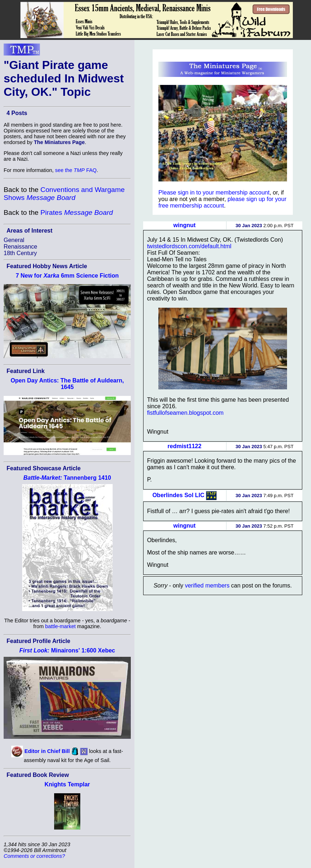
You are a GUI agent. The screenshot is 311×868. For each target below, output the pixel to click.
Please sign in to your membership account (214, 193)
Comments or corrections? (34, 856)
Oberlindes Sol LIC (178, 495)
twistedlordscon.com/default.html (189, 246)
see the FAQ (76, 170)
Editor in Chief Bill (47, 751)
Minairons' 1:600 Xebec (67, 650)
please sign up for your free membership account (222, 202)
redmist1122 (184, 446)
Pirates (76, 212)
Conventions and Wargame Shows (64, 194)
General (14, 240)
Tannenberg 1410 (67, 478)
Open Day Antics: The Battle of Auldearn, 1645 (67, 384)
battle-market (60, 626)
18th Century (20, 253)
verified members (207, 586)
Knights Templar (67, 784)
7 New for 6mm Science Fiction (67, 276)
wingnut (184, 225)
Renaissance (21, 247)
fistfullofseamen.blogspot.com (185, 413)
